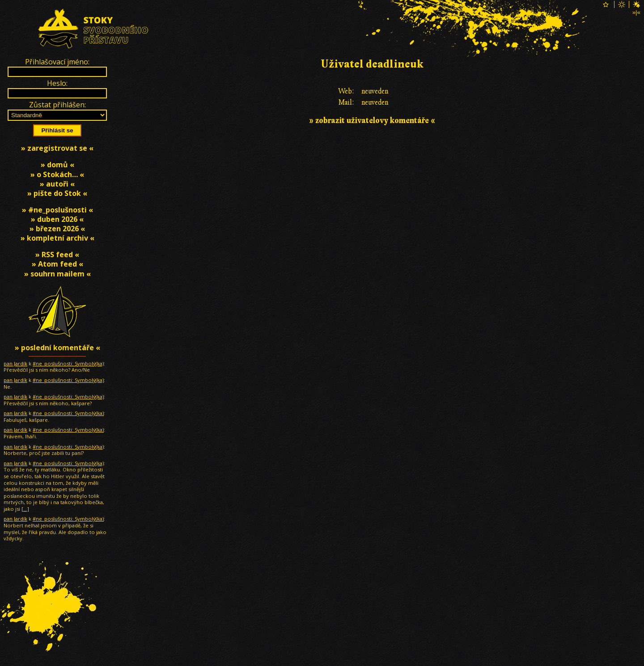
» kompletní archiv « (57, 238)
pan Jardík (15, 363)
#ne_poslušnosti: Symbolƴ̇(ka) (68, 363)
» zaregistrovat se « (57, 148)
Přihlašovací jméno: (57, 62)
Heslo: (57, 83)
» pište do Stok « (57, 193)
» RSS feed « (57, 255)
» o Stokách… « (57, 174)
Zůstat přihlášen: (57, 105)
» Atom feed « (57, 264)
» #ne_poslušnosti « (57, 210)
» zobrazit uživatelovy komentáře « (372, 121)
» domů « (57, 165)
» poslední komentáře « (57, 348)
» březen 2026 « (57, 229)
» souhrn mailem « (57, 274)
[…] (25, 509)
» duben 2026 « (57, 219)
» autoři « (57, 184)
